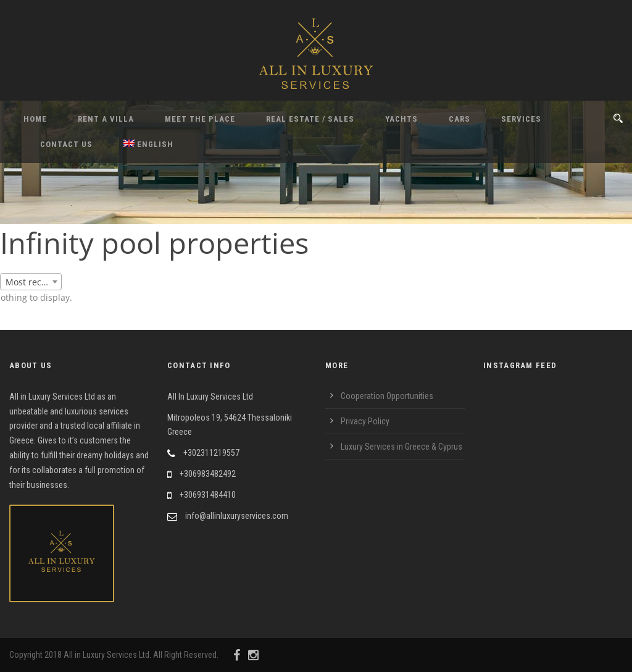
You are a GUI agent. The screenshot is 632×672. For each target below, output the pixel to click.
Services (521, 119)
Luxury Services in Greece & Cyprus (401, 447)
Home (35, 119)
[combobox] (31, 282)
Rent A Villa (106, 119)
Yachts (401, 119)
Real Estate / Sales (310, 119)
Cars (459, 119)
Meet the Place (200, 119)
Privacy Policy (365, 421)
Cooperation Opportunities (387, 396)
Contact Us (66, 144)
